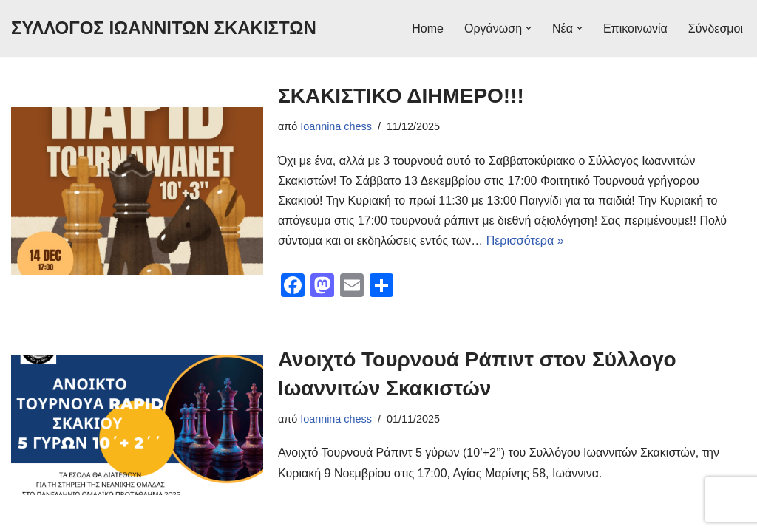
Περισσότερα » (525, 241)
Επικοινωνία (635, 28)
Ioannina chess (336, 126)
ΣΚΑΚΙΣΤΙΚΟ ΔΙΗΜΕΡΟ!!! (401, 96)
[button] (529, 28)
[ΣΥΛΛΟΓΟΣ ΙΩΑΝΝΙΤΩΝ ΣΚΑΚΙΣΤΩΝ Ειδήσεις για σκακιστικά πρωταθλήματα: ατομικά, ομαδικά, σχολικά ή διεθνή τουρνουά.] (164, 28)
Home (428, 28)
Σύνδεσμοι (716, 28)
